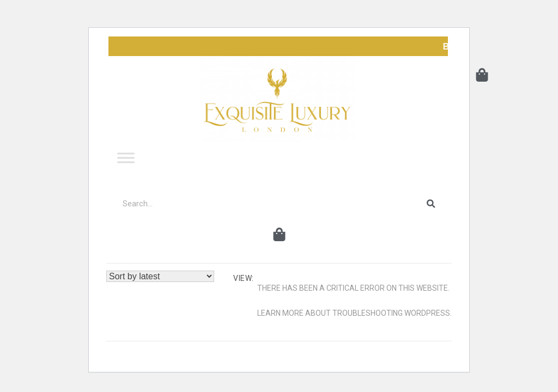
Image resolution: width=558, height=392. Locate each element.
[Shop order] (160, 276)
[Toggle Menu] (126, 158)
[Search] (431, 204)
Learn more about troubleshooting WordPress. (354, 313)
